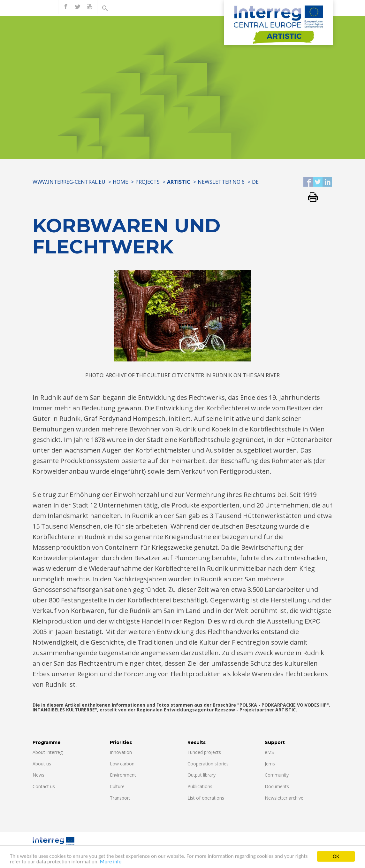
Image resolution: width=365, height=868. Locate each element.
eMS (269, 752)
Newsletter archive (284, 798)
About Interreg (48, 752)
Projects (148, 182)
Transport (120, 798)
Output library (202, 775)
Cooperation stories (208, 764)
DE (255, 182)
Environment (123, 775)
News (38, 775)
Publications (200, 786)
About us (42, 764)
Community (277, 775)
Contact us (44, 786)
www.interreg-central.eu (69, 182)
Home (120, 182)
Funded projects (204, 752)
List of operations (206, 798)
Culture (117, 786)
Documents (277, 786)
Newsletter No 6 (221, 182)
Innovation (121, 752)
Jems (270, 764)
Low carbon (122, 764)
